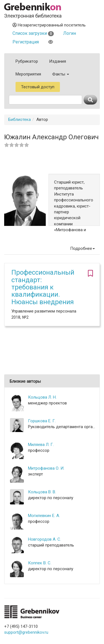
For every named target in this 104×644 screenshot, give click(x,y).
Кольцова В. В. (42, 492)
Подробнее (83, 248)
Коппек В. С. (40, 563)
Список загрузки (33, 33)
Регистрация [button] (26, 42)
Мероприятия (28, 74)
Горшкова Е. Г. (42, 421)
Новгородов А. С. (45, 539)
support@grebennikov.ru (26, 632)
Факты (61, 74)
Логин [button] (70, 33)
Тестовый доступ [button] (38, 87)
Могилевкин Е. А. (44, 516)
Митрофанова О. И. (46, 468)
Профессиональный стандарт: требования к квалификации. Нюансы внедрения (43, 287)
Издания (58, 61)
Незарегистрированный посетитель (49, 25)
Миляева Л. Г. (41, 445)
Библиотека (20, 119)
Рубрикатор (27, 61)
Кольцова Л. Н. (42, 397)
